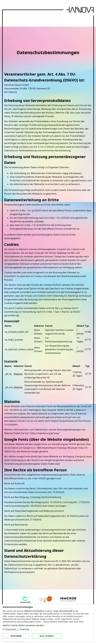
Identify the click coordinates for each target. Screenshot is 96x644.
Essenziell (11, 629)
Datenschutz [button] (8, 641)
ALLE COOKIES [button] (47, 636)
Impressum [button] (20, 641)
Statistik (25, 629)
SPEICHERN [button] (16, 636)
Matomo (18, 374)
